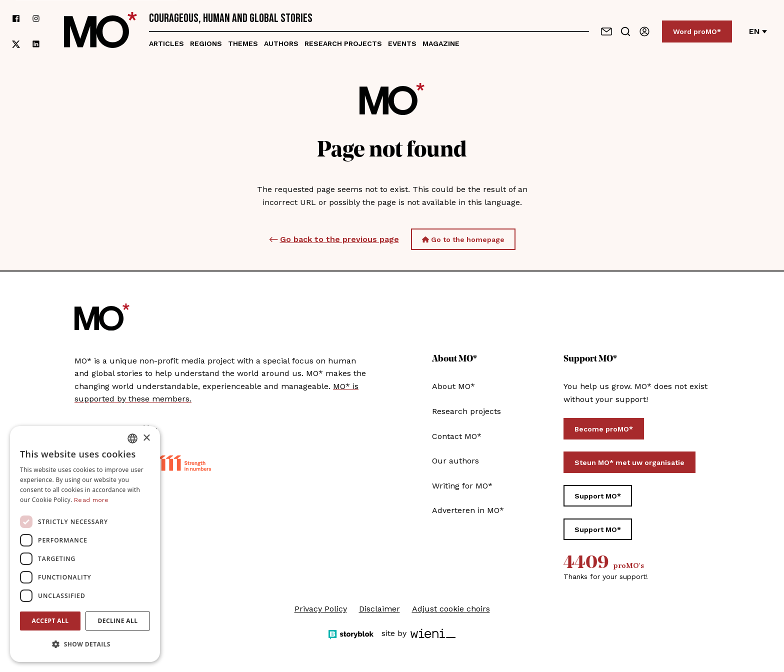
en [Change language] (758, 31)
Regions (206, 43)
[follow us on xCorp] (16, 44)
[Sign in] (644, 31)
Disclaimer (379, 609)
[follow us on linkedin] (36, 44)
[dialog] (85, 544)
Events (402, 43)
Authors (281, 43)
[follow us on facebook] (16, 19)
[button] (85, 644)
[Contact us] (606, 31)
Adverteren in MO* (468, 510)
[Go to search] (625, 31)
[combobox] (132, 438)
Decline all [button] (118, 621)
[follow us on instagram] (36, 19)
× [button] (146, 438)
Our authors (455, 461)
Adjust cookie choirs (451, 609)
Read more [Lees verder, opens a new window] (91, 500)
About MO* (453, 386)
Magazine (441, 43)
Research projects (343, 43)
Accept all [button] (50, 621)
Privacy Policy (321, 609)
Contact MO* (457, 436)
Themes (243, 43)
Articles (166, 43)
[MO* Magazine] (100, 31)
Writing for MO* (462, 486)
